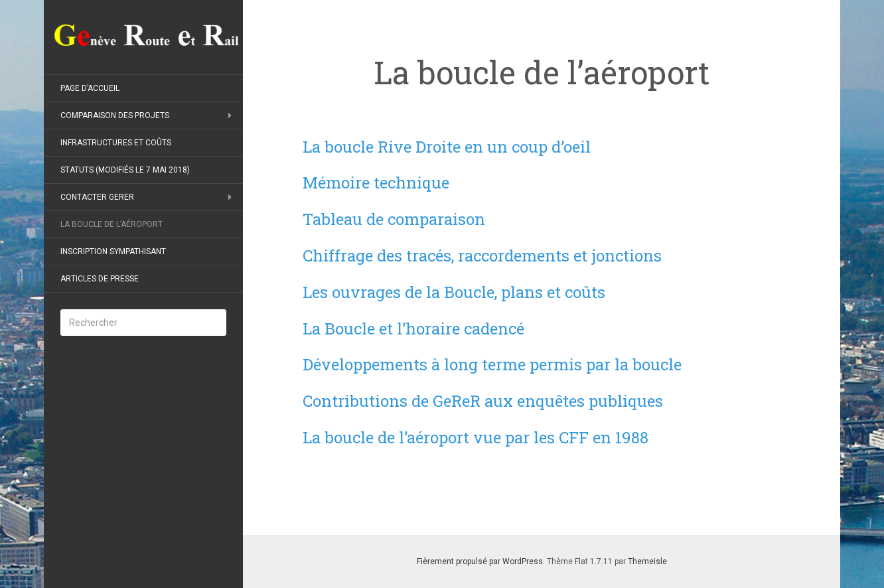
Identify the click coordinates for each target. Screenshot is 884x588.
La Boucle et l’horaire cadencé (413, 329)
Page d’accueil (90, 88)
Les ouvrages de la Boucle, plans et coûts (454, 292)
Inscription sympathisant (113, 252)
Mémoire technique (376, 183)
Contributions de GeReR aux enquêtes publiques (483, 401)
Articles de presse (100, 279)
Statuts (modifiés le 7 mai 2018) (125, 170)
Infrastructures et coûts (116, 143)
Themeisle (647, 561)
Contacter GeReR (97, 197)
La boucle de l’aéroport (111, 224)
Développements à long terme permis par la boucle (492, 364)
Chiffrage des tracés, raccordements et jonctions (482, 256)
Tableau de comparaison (394, 219)
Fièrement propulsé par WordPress (480, 561)
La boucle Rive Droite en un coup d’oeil (447, 147)
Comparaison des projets (115, 115)
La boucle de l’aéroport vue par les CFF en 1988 (476, 437)
